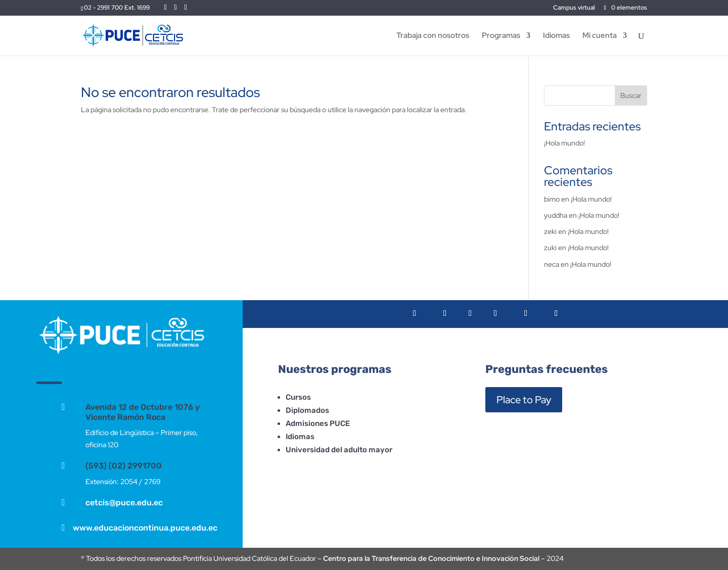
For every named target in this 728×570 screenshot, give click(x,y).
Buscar (631, 96)
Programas (501, 36)
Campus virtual (574, 8)
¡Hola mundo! (564, 143)
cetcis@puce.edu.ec (124, 503)
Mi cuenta (600, 36)
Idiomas (556, 36)
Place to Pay (524, 400)
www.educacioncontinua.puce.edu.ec (145, 528)
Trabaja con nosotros (433, 36)
